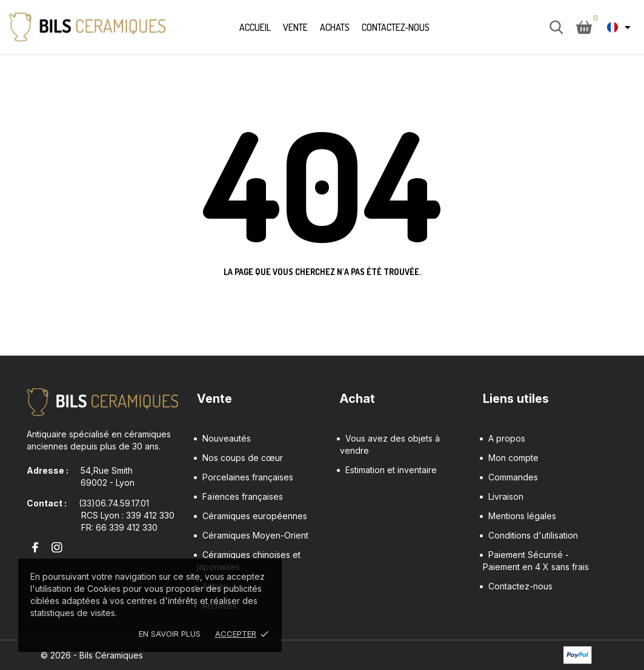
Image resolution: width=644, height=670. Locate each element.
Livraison (506, 496)
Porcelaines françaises (248, 477)
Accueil (255, 27)
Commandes (513, 477)
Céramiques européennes (255, 516)
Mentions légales (522, 516)
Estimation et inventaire (391, 470)
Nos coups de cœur (243, 458)
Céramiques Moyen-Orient (255, 535)
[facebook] (33, 547)
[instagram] (54, 547)
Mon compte (513, 458)
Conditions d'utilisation (533, 535)
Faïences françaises (243, 496)
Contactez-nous (396, 27)
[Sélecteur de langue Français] (621, 27)
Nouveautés (227, 438)
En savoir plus (170, 634)
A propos (507, 438)
